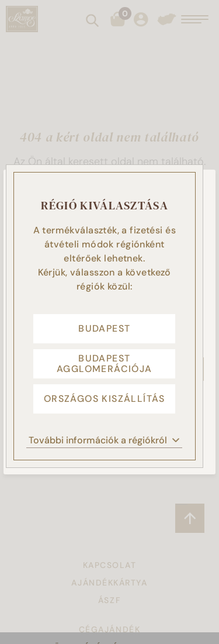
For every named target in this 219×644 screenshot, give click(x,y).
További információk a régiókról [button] (104, 440)
